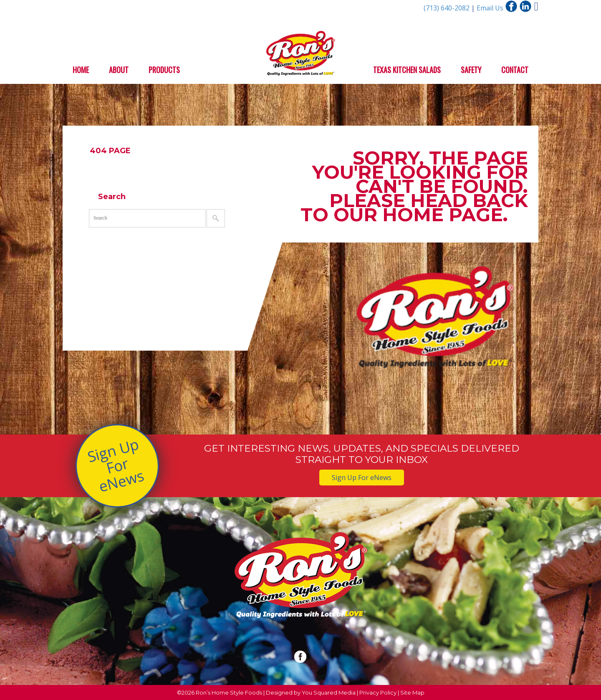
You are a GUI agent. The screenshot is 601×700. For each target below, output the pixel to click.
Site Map (412, 692)
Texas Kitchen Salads (407, 70)
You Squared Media (329, 692)
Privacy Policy (378, 692)
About (119, 70)
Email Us (490, 8)
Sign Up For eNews (116, 465)
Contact (515, 70)
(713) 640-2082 (447, 8)
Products (164, 70)
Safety (471, 70)
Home (81, 70)
